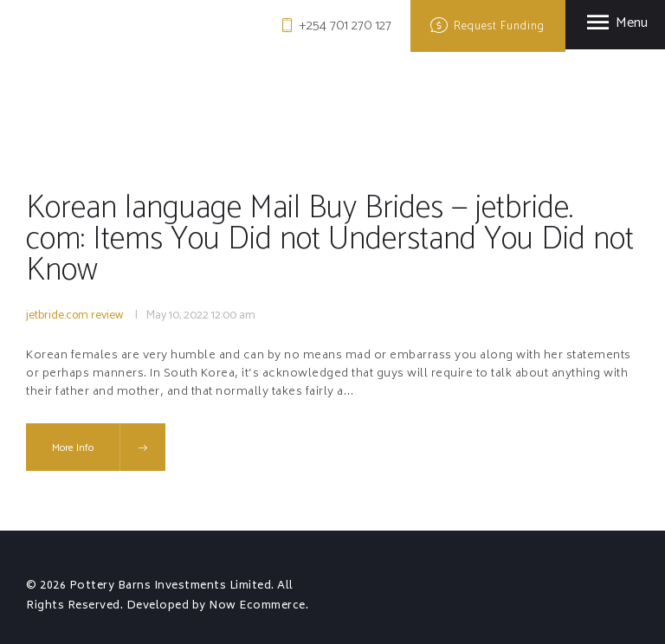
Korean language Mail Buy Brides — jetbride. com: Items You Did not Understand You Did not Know (308, 240)
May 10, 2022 (178, 316)
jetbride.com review (74, 316)
